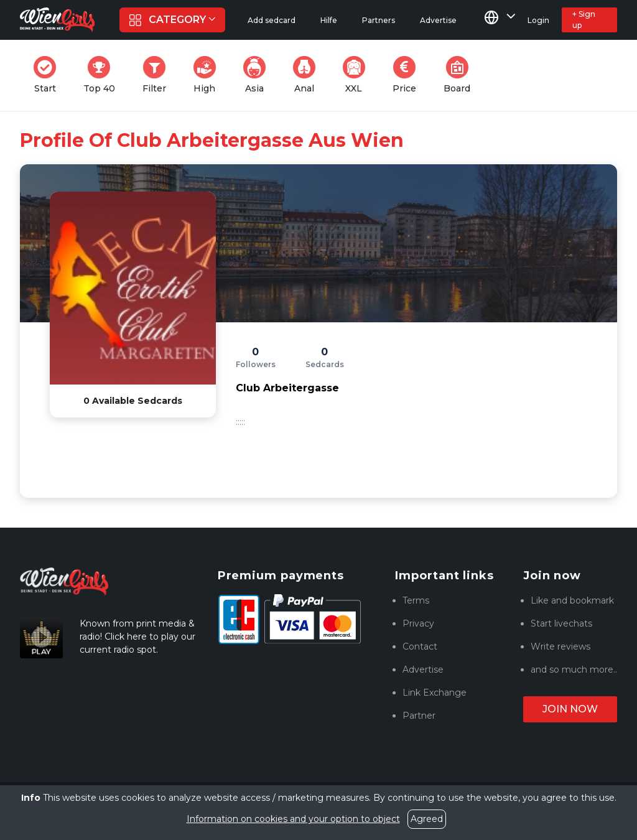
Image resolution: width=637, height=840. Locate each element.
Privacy (418, 623)
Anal (308, 75)
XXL (357, 75)
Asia (258, 75)
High (208, 75)
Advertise (423, 670)
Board (461, 75)
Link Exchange (435, 693)
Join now (570, 709)
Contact (420, 646)
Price (408, 75)
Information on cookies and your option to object (293, 819)
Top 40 (103, 75)
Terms (416, 600)
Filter (158, 75)
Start (49, 75)
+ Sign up (584, 20)
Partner (419, 716)
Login (538, 20)
